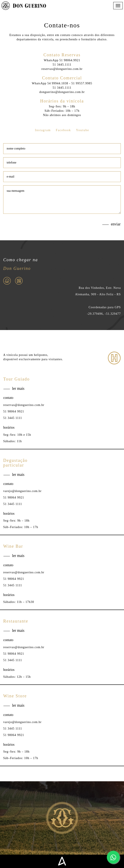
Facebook (63, 130)
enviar (116, 226)
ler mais (18, 391)
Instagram (43, 130)
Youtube (83, 130)
